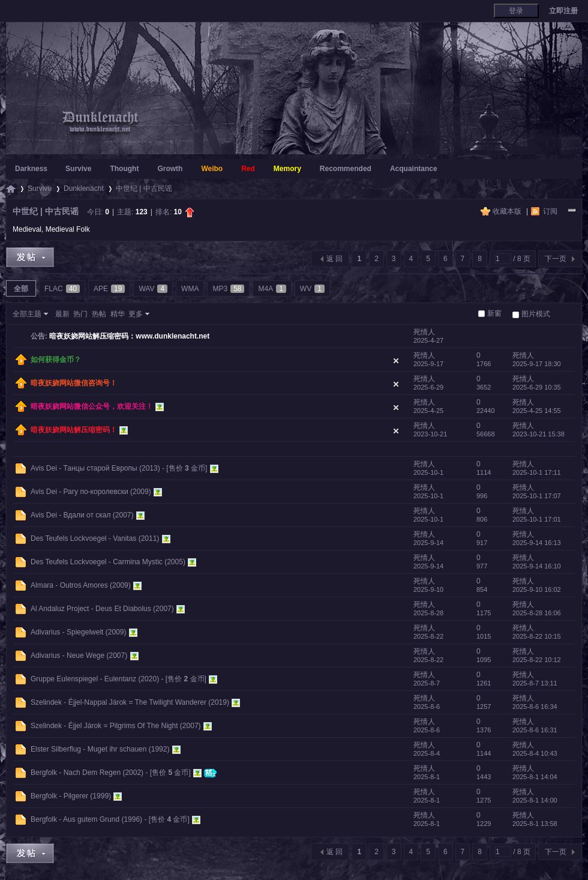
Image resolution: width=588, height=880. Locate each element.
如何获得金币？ (56, 360)
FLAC (62, 289)
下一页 (556, 259)
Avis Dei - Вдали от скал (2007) (82, 515)
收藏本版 (508, 211)
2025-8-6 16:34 (535, 707)
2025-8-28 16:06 (537, 613)
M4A (272, 289)
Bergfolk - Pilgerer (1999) (71, 796)
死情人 (424, 332)
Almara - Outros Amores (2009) (81, 585)
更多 (136, 314)
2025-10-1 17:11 (537, 472)
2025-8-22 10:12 (537, 660)
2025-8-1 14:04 (535, 777)
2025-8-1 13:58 (535, 824)
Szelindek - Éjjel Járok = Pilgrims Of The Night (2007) (116, 726)
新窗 (494, 313)
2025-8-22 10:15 (537, 636)
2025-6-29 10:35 (537, 387)
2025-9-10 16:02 (537, 589)
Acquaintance (414, 169)
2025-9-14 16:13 (537, 543)
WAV (153, 289)
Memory (287, 169)
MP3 (228, 289)
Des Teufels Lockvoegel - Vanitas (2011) (95, 538)
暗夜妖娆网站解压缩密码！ (74, 430)
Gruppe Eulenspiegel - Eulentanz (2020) (95, 679)
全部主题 (27, 314)
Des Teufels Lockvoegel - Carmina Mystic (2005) (108, 562)
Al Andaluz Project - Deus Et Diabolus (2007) (102, 609)
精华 (118, 314)
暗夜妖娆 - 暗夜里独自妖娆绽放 (11, 189)
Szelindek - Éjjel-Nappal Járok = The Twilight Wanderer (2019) (130, 702)
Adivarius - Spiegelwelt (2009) (78, 632)
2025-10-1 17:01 (537, 519)
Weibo (212, 169)
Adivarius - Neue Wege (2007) (79, 655)
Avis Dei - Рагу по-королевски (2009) (91, 492)
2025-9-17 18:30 (537, 364)
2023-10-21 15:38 (538, 434)
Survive (78, 169)
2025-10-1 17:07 (537, 496)
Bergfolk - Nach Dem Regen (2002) (87, 773)
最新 (62, 314)
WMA (190, 289)
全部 (21, 289)
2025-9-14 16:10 (537, 566)
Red (248, 169)
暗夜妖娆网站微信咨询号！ (74, 383)
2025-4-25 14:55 (537, 411)
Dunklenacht (84, 188)
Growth (170, 169)
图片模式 (536, 314)
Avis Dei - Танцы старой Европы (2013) (95, 468)
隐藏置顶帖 (396, 361)
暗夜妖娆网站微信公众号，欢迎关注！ (92, 406)
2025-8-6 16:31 (535, 730)
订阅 (550, 211)
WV (312, 289)
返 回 (334, 259)
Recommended (346, 169)
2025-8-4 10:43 (535, 753)
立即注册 (563, 11)
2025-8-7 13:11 (535, 683)
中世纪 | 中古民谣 (144, 188)
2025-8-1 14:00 (535, 800)
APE (109, 289)
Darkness (31, 169)
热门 (80, 314)
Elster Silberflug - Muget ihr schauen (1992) (100, 749)
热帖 (99, 314)
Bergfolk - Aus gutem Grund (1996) (86, 819)
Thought (124, 169)
